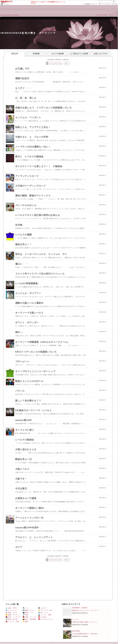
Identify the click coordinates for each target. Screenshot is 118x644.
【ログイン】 (113, 15)
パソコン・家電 (45, 615)
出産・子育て (11, 608)
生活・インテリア (13, 617)
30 (66, 63)
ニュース (75, 619)
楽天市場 (114, 4)
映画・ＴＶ (28, 613)
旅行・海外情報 (29, 619)
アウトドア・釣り (46, 610)
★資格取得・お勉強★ (80, 608)
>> (90, 4)
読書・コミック (29, 617)
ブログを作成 (105, 4)
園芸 (25, 621)
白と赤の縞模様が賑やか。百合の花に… (86, 634)
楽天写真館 (76, 631)
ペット (26, 608)
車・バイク (43, 613)
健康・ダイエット (13, 615)
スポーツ (42, 608)
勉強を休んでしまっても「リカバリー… (86, 610)
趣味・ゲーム (28, 610)
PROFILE (16, 15)
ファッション (11, 610)
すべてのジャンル (46, 619)
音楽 (25, 615)
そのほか (6, 4)
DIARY (9, 15)
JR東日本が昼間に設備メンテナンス (84, 622)
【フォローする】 (102, 15)
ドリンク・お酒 (12, 621)
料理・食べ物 (11, 619)
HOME (3, 15)
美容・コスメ (11, 613)
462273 (112, 13)
